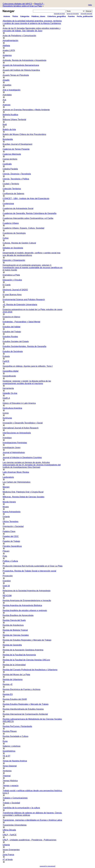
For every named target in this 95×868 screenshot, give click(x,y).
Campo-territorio (10, 159)
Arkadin (6, 80)
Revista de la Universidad (14, 665)
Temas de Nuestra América (15, 761)
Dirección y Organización (14, 260)
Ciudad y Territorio (11, 184)
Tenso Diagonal (10, 766)
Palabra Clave (9, 531)
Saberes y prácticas (12, 746)
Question (7, 581)
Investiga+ (7, 438)
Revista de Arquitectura (13, 625)
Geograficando (9, 376)
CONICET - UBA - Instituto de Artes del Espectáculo (26, 198)
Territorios (7, 771)
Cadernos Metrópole (12, 154)
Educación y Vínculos (12, 280)
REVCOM (7, 596)
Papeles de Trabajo (11, 541)
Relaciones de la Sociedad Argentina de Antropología (27, 591)
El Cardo (7, 285)
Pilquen (6, 551)
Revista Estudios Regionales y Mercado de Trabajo (26, 704)
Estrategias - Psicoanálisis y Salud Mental (21, 322)
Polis (5, 556)
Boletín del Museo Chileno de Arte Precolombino (24, 134)
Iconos (6, 413)
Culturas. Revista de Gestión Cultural (19, 243)
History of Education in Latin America (19, 403)
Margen (6, 487)
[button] (90, 5)
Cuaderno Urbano (11, 223)
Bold (5, 125)
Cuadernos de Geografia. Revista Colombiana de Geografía (29, 213)
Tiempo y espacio (11, 786)
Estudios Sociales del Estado (16, 341)
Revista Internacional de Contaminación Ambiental (25, 714)
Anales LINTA (9, 50)
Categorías (25, 16)
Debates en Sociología (13, 248)
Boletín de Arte (9, 129)
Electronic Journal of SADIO (15, 290)
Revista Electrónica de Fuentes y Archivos (22, 689)
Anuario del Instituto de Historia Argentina (21, 70)
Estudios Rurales (10, 337)
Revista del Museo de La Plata (16, 675)
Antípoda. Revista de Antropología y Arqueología (24, 60)
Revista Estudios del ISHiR (15, 699)
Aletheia (6, 46)
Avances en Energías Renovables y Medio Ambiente (26, 110)
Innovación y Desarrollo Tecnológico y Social (23, 423)
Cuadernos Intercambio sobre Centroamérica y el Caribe (28, 218)
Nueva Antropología (12, 512)
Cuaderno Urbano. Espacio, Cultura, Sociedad (23, 228)
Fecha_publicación (85, 16)
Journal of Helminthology (14, 452)
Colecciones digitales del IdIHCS (17, 4)
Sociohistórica (9, 751)
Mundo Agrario (9, 502)
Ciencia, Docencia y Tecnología (17, 174)
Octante (6, 517)
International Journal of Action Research (21, 428)
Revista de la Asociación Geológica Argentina (23, 650)
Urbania (6, 845)
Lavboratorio (8, 477)
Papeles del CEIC (11, 536)
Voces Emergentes (11, 850)
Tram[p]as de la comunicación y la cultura (21, 808)
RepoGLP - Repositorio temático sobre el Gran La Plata (23, 5)
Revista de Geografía (12, 645)
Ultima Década (9, 830)
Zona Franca (8, 855)
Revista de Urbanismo (13, 679)
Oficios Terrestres (10, 521)
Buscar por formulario (73, 14)
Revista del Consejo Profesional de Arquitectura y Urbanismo (30, 670)
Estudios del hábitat (11, 327)
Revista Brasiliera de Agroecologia (18, 615)
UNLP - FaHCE (10, 835)
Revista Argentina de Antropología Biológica (22, 605)
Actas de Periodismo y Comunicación (19, 36)
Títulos (15, 16)
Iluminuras (7, 418)
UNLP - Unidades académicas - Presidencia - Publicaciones (29, 840)
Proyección (8, 576)
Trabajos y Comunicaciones (15, 798)
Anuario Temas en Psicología (16, 75)
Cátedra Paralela (10, 169)
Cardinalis (7, 164)
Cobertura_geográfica (57, 16)
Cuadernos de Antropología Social (18, 208)
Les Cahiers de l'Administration (17, 482)
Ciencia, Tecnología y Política (16, 179)
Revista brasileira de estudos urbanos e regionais (25, 610)
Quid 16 (6, 586)
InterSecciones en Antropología (17, 433)
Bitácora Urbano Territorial (14, 119)
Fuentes (71, 16)
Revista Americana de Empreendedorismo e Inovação (27, 600)
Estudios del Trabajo (12, 332)
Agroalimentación (10, 41)
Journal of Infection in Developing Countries (22, 457)
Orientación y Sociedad (13, 526)
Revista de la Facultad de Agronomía (19, 655)
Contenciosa (8, 204)
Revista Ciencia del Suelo (14, 620)
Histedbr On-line (10, 393)
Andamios (7, 55)
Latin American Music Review (16, 472)
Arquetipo (7, 85)
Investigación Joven (12, 448)
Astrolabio (7, 95)
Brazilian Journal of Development (17, 144)
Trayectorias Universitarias (15, 825)
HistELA (6, 398)
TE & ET (6, 756)
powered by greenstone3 (47, 866)
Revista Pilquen (10, 731)
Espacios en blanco (11, 317)
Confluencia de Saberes (13, 194)
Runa (5, 741)
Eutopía (6, 356)
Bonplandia (8, 139)
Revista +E (8, 684)
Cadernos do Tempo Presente (16, 149)
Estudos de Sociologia (13, 351)
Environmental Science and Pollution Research (24, 300)
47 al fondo (8, 859)
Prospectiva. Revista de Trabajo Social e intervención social (29, 571)
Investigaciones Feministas (15, 443)
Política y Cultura (10, 561)
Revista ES (8, 694)
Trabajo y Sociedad (11, 803)
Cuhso (6, 238)
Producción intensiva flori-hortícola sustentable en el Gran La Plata (33, 566)
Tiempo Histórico (10, 781)
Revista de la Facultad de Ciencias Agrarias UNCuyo (26, 660)
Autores (7, 16)
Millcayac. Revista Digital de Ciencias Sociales (23, 497)
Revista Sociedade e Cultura (15, 736)
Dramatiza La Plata (11, 275)
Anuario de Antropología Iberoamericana (21, 65)
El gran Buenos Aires (12, 295)
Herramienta (8, 388)
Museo (6, 507)
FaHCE (6, 361)
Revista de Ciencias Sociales (16, 635)
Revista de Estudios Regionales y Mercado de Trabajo (27, 640)
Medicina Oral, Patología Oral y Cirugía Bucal (23, 492)
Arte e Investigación (12, 90)
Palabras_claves (38, 16)
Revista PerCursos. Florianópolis (17, 726)
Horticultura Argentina (12, 408)
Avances (7, 105)
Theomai (7, 776)
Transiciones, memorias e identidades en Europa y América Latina (32, 820)
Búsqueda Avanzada (86, 14)
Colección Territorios (12, 189)
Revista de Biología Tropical (15, 630)
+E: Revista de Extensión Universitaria (20, 305)
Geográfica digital (11, 371)
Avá (4, 100)
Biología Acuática (10, 115)
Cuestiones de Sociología (14, 233)
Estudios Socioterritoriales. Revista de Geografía (24, 346)
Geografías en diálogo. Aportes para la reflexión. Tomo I (28, 366)
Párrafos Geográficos (12, 546)
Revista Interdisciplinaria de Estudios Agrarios (23, 709)
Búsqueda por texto (59, 14)
